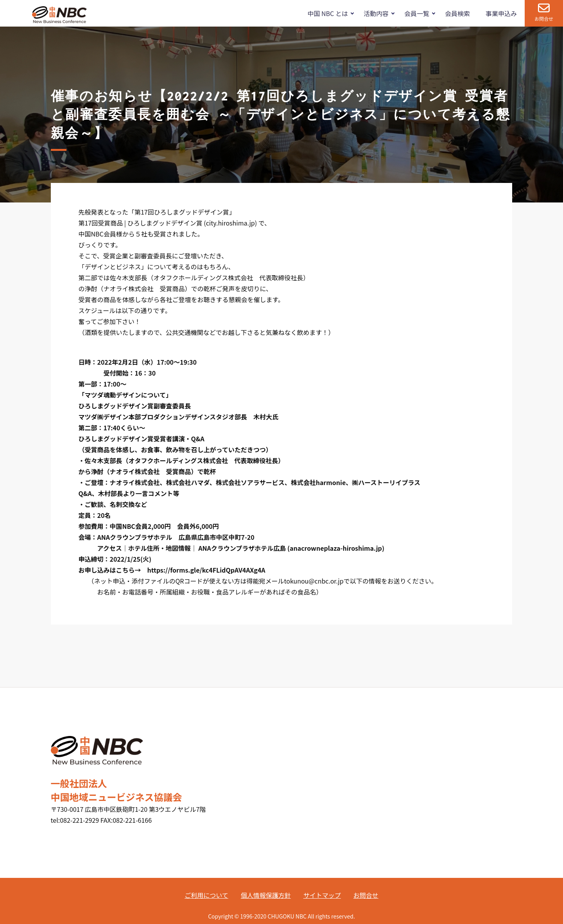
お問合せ (544, 19)
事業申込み (501, 13)
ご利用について (206, 895)
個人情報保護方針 (266, 895)
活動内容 (376, 13)
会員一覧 (417, 13)
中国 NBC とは (327, 13)
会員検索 (457, 13)
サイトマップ (322, 895)
